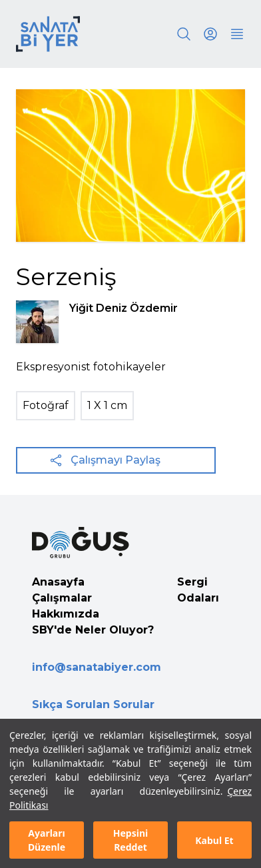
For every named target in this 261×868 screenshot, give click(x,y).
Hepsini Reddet (130, 840)
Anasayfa (58, 582)
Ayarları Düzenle (47, 840)
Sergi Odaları (198, 590)
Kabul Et (214, 840)
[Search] (184, 34)
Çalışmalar (62, 598)
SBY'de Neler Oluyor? (93, 630)
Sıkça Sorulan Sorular (93, 704)
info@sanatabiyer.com (97, 667)
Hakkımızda (66, 614)
